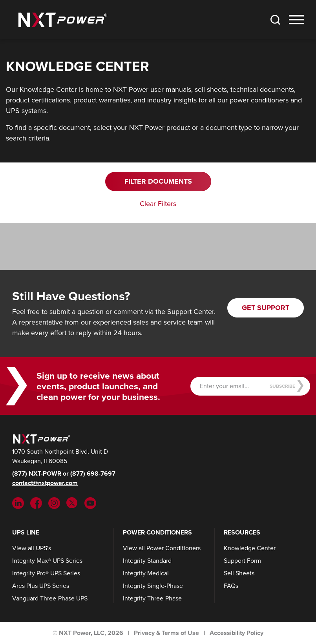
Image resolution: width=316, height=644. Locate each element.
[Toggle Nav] (296, 20)
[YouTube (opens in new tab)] (90, 503)
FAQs (231, 586)
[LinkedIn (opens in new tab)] (18, 503)
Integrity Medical (146, 573)
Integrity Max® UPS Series (47, 561)
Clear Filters (158, 204)
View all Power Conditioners (162, 548)
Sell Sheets (239, 573)
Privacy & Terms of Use (166, 633)
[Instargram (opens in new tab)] (54, 503)
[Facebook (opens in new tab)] (36, 503)
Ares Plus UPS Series (41, 586)
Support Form (242, 561)
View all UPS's (32, 548)
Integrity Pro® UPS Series (46, 573)
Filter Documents (158, 181)
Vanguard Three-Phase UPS (50, 598)
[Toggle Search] (275, 20)
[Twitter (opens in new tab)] (72, 503)
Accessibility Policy (237, 633)
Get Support (266, 308)
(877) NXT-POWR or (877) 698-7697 (64, 473)
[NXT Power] (40, 438)
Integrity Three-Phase (152, 598)
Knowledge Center (250, 548)
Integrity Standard (147, 561)
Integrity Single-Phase (153, 586)
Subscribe (287, 386)
